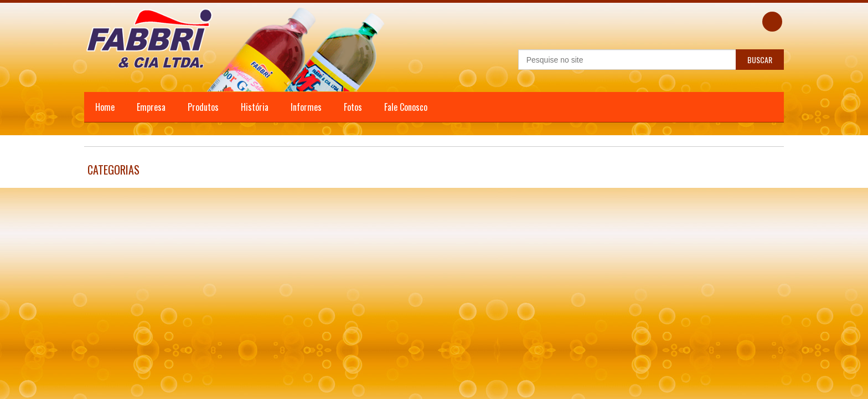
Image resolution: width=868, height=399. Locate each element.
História (255, 107)
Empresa (151, 107)
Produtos (203, 107)
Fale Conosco (406, 107)
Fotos (353, 107)
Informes (306, 107)
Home (105, 107)
